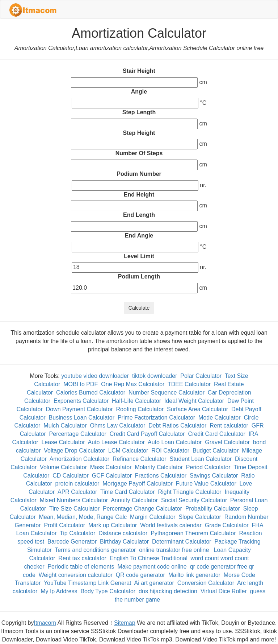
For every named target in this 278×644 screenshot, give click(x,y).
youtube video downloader (95, 376)
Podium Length (139, 276)
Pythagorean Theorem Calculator (193, 533)
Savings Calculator (214, 476)
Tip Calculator (77, 533)
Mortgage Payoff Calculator (138, 484)
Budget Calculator (216, 451)
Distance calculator (123, 533)
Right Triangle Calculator (189, 492)
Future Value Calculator (206, 484)
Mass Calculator (111, 467)
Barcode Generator (72, 542)
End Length (139, 215)
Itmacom (45, 623)
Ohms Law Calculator (117, 426)
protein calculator (77, 484)
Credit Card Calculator (216, 434)
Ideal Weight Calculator (194, 401)
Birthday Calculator (124, 542)
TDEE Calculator (189, 384)
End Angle (139, 236)
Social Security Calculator (194, 500)
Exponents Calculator (81, 401)
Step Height (139, 133)
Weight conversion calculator (76, 575)
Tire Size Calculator (74, 509)
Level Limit (139, 256)
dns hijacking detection (168, 591)
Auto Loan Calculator (175, 442)
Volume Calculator (63, 467)
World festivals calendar (171, 525)
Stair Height (139, 71)
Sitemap (125, 623)
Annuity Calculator (134, 500)
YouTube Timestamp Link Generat (88, 583)
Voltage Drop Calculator (74, 451)
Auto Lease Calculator (116, 442)
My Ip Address (59, 591)
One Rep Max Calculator (133, 384)
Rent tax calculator (82, 558)
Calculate (139, 308)
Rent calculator (229, 426)
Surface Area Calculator (197, 409)
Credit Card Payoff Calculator (147, 434)
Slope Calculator (200, 517)
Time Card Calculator (128, 492)
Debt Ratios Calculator (177, 426)
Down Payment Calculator (79, 409)
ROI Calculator (170, 451)
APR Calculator (77, 492)
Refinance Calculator (140, 459)
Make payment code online (152, 567)
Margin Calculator (153, 517)
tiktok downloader (155, 376)
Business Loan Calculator (82, 418)
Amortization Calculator (79, 459)
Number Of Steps (139, 153)
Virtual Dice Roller (224, 591)
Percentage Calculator (78, 434)
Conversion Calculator (206, 583)
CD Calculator (71, 476)
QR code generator (140, 575)
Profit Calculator (64, 525)
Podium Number (139, 174)
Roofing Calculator (140, 409)
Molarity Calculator (159, 467)
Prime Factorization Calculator (156, 418)
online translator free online (175, 550)
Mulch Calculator (65, 426)
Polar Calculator (201, 376)
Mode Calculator (220, 418)
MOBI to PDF (81, 384)
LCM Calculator (128, 451)
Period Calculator (208, 467)
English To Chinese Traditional (149, 558)
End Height (139, 195)
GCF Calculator (112, 476)
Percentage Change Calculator (142, 509)
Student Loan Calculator (201, 459)
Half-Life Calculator (136, 401)
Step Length (139, 112)
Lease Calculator (63, 442)
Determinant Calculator (182, 542)
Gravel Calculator (227, 442)
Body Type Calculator (108, 591)
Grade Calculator (227, 525)
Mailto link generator (194, 575)
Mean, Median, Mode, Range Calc (83, 517)
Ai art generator (154, 583)
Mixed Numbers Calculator (74, 500)
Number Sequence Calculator (167, 393)
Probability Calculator (213, 509)
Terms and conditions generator (95, 550)
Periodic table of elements (81, 567)
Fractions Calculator (161, 476)
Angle (139, 92)
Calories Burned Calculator (91, 393)
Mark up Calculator (113, 525)
